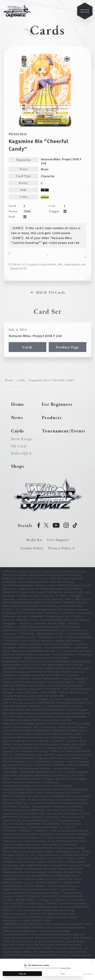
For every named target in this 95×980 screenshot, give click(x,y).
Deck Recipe (22, 439)
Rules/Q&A (21, 453)
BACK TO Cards (51, 292)
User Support (58, 540)
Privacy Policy (66, 968)
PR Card (19, 446)
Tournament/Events (64, 431)
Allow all (22, 974)
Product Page (68, 347)
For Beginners (57, 404)
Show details (88, 974)
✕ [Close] (92, 961)
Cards (27, 347)
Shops (18, 466)
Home (9, 380)
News (17, 417)
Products (52, 417)
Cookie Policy (32, 548)
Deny (63, 974)
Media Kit (34, 540)
